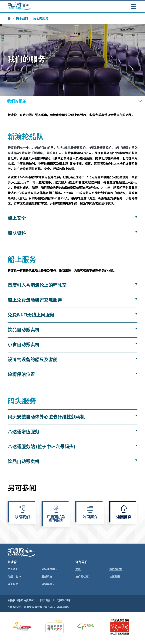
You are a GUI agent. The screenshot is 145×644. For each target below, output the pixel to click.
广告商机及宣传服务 (56, 519)
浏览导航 (81, 562)
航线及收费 (116, 569)
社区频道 (115, 577)
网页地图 (45, 600)
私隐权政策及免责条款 (21, 600)
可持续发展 (48, 569)
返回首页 (124, 517)
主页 (78, 569)
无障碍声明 (63, 600)
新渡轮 (12, 562)
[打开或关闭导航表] (133, 6)
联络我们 (22, 517)
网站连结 (47, 584)
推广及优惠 (82, 577)
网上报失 (13, 584)
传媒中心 (13, 577)
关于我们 (22, 18)
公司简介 (90, 517)
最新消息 (47, 577)
